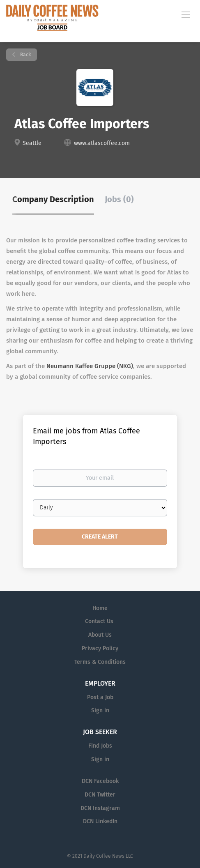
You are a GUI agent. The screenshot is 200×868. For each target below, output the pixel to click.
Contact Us (99, 621)
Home (100, 608)
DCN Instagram (100, 808)
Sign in (100, 710)
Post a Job (100, 697)
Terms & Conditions (100, 662)
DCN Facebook (100, 781)
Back (25, 55)
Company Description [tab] (53, 199)
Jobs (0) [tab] (119, 199)
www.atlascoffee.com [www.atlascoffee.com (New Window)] (102, 143)
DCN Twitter (100, 795)
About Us (100, 635)
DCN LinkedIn (100, 821)
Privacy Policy (100, 648)
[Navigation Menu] (186, 14)
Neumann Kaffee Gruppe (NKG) (90, 366)
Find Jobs (100, 746)
